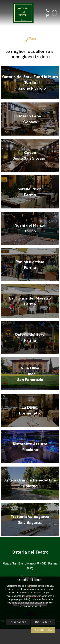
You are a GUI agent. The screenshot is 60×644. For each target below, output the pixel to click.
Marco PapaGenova (30, 119)
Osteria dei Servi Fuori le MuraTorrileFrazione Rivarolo (30, 82)
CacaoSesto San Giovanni (30, 155)
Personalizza (18, 622)
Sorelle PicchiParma (30, 192)
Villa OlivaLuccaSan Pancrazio (30, 374)
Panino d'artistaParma (30, 265)
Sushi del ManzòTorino (30, 228)
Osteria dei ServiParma (30, 337)
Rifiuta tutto (43, 622)
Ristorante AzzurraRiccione (30, 447)
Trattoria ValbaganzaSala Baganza (30, 519)
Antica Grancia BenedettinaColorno (30, 483)
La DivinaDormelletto (30, 410)
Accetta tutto (43, 630)
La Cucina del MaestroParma (30, 301)
